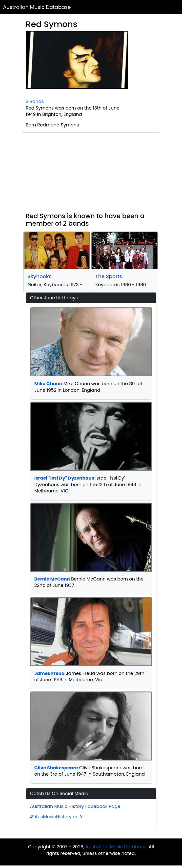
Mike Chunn (48, 384)
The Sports (109, 276)
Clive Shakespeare (56, 768)
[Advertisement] (91, 174)
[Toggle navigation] (172, 7)
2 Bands (35, 101)
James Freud (50, 673)
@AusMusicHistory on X (56, 817)
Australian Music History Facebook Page (75, 806)
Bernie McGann (52, 579)
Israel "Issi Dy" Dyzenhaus (64, 478)
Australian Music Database (37, 7)
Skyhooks (40, 276)
